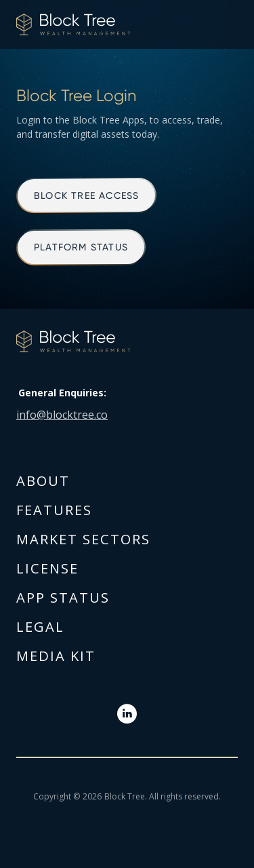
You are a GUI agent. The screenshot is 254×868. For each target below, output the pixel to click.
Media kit (56, 656)
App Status (63, 598)
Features (54, 510)
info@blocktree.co (62, 415)
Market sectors (83, 539)
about (43, 481)
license (47, 568)
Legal (40, 627)
